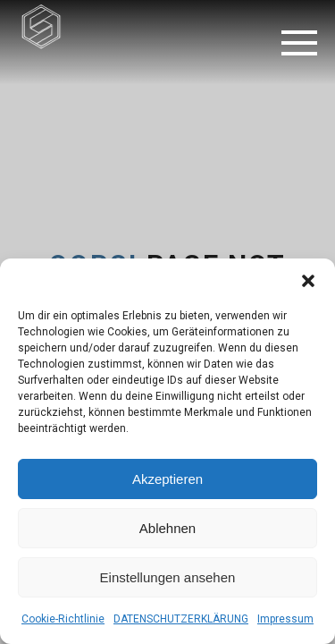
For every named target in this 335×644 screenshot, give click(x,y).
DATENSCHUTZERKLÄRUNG (181, 619)
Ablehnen (167, 528)
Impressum (285, 619)
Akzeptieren (167, 479)
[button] (308, 281)
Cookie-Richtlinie (63, 619)
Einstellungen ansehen (168, 577)
